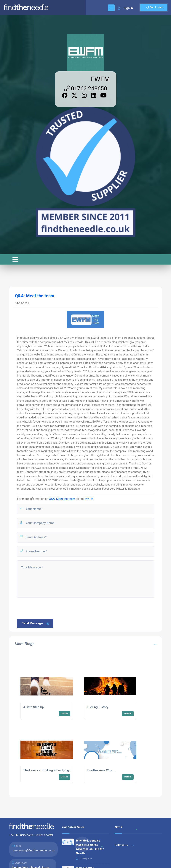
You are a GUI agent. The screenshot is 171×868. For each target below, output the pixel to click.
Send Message (36, 623)
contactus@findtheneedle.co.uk (34, 850)
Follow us (124, 845)
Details (64, 714)
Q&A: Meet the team (62, 499)
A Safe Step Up (33, 707)
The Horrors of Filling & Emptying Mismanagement (58, 770)
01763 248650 (85, 88)
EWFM (100, 79)
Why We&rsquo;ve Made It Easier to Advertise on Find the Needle (90, 847)
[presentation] (45, 608)
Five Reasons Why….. (101, 770)
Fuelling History (98, 707)
